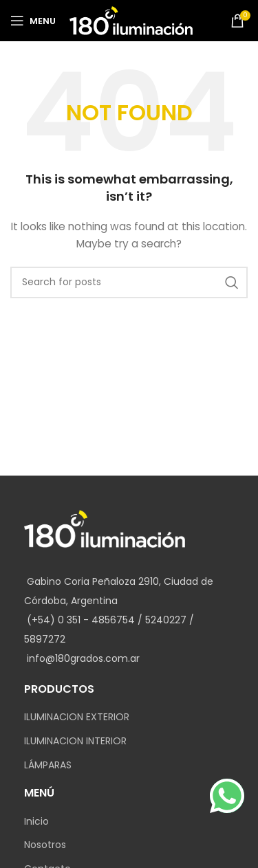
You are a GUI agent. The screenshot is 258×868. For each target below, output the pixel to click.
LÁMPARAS (48, 765)
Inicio (36, 822)
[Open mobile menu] (33, 21)
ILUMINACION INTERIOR (75, 741)
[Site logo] (131, 20)
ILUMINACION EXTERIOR (77, 717)
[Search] (129, 282)
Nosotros (45, 845)
